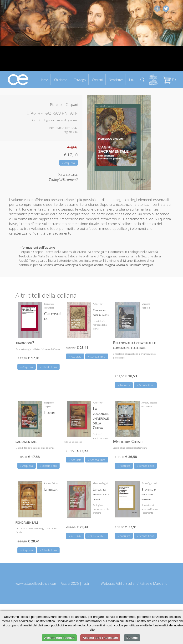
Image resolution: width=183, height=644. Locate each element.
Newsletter (116, 80)
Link (132, 80)
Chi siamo (61, 80)
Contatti (97, 80)
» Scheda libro (48, 367)
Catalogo (80, 80)
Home (44, 80)
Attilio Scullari (126, 583)
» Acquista (69, 163)
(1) (169, 79)
